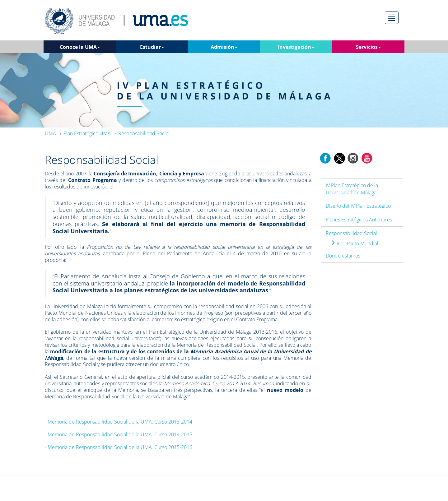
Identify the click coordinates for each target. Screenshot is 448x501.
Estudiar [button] (152, 47)
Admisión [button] (224, 47)
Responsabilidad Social (351, 233)
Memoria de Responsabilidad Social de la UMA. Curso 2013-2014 (120, 422)
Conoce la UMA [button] (80, 47)
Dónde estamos (343, 256)
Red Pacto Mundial (354, 244)
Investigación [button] (296, 47)
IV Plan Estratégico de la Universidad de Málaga (352, 189)
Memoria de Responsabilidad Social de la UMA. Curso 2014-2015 (120, 434)
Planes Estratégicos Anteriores (359, 220)
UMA (50, 133)
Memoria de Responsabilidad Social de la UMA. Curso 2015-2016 (119, 447)
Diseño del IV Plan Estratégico (358, 206)
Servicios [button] (368, 47)
